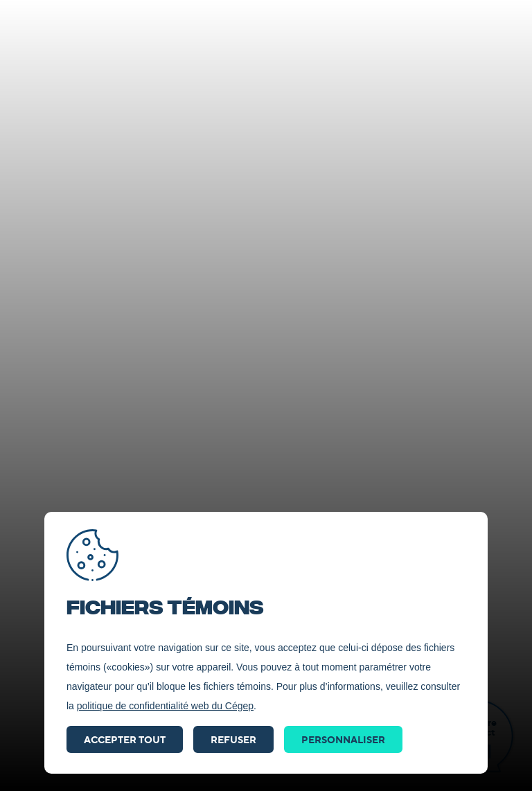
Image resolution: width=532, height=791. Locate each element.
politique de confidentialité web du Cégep (165, 706)
